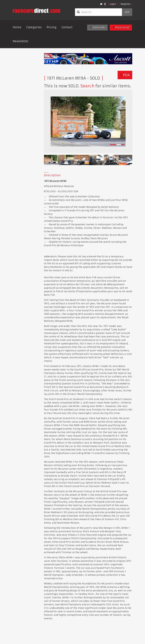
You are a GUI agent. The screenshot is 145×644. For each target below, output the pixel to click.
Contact (67, 27)
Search (87, 86)
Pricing (52, 27)
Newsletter (21, 41)
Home (17, 27)
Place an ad (121, 27)
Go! (127, 12)
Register (126, 4)
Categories (34, 27)
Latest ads (97, 27)
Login (113, 4)
